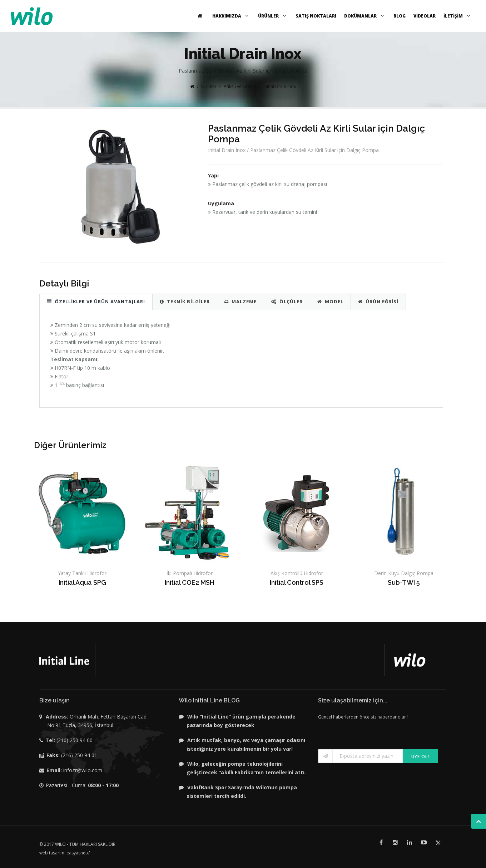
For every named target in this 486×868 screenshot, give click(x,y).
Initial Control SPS (297, 582)
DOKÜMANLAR (365, 16)
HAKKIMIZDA (231, 16)
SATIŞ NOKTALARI (316, 16)
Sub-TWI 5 (404, 582)
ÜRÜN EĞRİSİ (378, 301)
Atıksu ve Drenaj (240, 86)
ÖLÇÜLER (287, 301)
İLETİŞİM (458, 16)
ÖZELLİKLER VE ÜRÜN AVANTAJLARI (96, 301)
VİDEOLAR (425, 16)
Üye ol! (420, 757)
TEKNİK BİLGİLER (185, 301)
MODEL (330, 301)
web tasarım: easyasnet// (65, 853)
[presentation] (360, 732)
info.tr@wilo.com (83, 770)
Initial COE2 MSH (189, 582)
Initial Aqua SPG (82, 582)
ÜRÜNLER (273, 16)
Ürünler (209, 86)
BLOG (400, 16)
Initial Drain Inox (280, 86)
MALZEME (240, 301)
